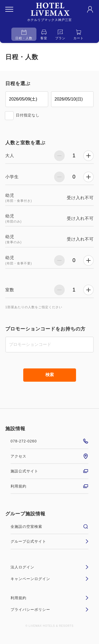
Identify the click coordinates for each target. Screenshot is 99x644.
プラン (60, 35)
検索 (50, 375)
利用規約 (49, 486)
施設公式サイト (49, 471)
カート (79, 35)
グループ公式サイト (49, 541)
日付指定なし (28, 115)
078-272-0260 (49, 441)
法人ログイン (49, 567)
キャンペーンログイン (49, 579)
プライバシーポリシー (49, 610)
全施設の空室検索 (49, 526)
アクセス (49, 456)
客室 (44, 35)
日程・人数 (24, 35)
